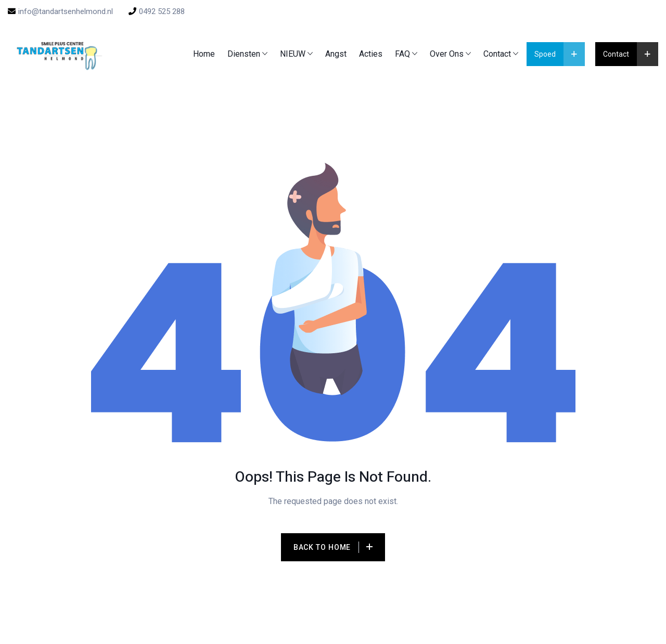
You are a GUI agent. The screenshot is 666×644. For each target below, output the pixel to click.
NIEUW (293, 54)
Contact (497, 54)
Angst (336, 54)
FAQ (402, 54)
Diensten (244, 54)
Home (204, 54)
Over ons (447, 54)
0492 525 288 (157, 11)
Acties (371, 54)
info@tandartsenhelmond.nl (60, 11)
